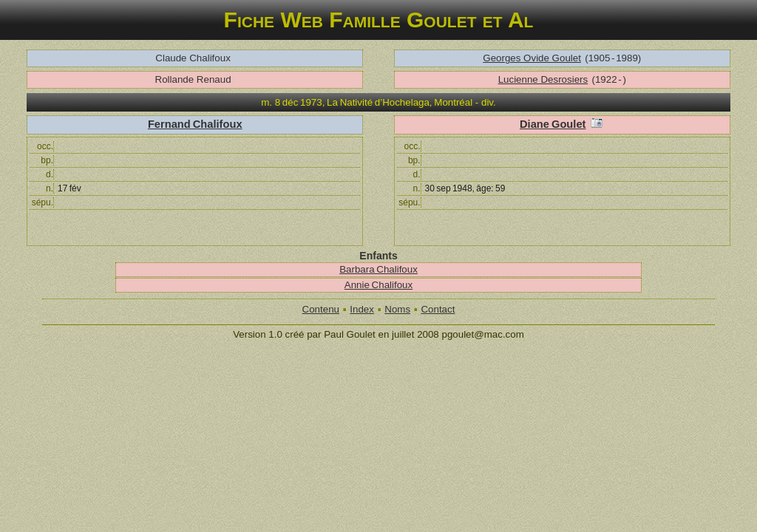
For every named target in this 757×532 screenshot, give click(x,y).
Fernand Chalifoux (195, 124)
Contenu (321, 309)
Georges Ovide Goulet (532, 58)
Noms (397, 309)
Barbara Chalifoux (378, 269)
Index (362, 309)
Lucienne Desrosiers (543, 79)
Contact (438, 309)
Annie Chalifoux (378, 285)
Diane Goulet (553, 124)
